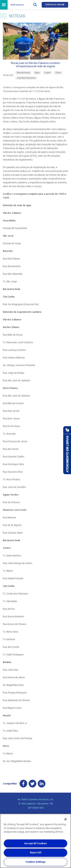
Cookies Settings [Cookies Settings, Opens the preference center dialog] (35, 862)
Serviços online (55, 5)
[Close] (66, 819)
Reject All (36, 852)
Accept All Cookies (35, 843)
